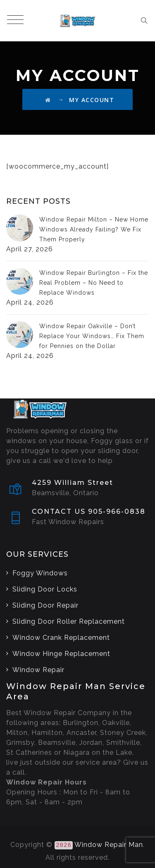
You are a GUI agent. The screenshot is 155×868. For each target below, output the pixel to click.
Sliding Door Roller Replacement (69, 621)
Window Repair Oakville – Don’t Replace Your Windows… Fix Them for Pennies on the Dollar (92, 336)
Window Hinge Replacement (61, 654)
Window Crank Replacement (61, 638)
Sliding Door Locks (45, 589)
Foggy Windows (40, 573)
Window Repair (38, 670)
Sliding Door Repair (45, 605)
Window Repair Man (109, 845)
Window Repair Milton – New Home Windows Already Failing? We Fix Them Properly (94, 229)
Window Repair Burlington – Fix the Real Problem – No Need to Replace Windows (94, 283)
